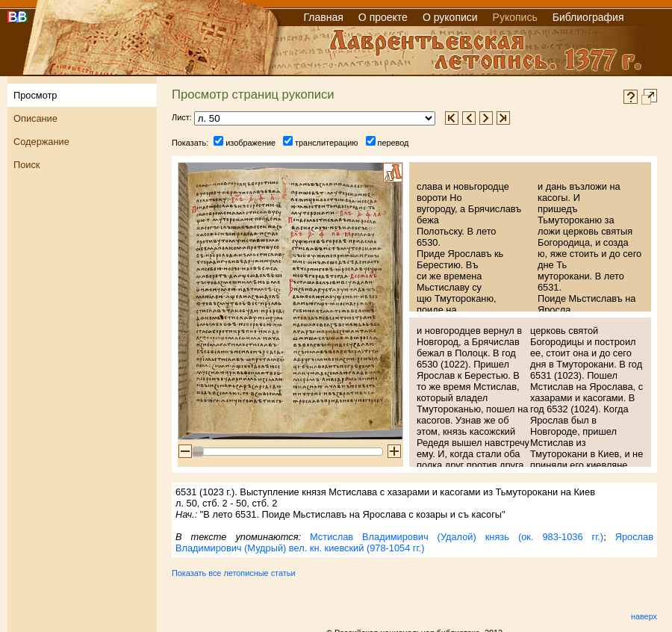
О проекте (383, 17)
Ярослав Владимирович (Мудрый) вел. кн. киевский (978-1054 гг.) (414, 542)
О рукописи (450, 17)
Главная (324, 17)
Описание (35, 118)
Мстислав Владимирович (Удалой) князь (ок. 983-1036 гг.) (457, 537)
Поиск (27, 165)
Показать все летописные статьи (233, 573)
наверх (644, 616)
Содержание (41, 142)
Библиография (588, 17)
